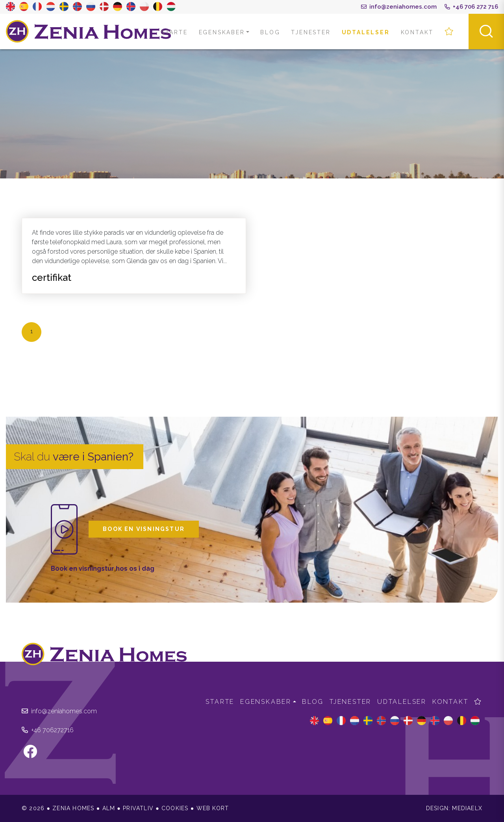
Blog (270, 32)
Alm (109, 808)
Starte (174, 32)
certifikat (52, 277)
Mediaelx (467, 808)
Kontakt (417, 32)
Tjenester (311, 32)
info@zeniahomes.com (399, 7)
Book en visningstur (144, 529)
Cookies (175, 808)
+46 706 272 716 (471, 7)
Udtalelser (366, 32)
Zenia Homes (89, 32)
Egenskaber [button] (222, 32)
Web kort (213, 808)
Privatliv (138, 808)
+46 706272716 (48, 730)
